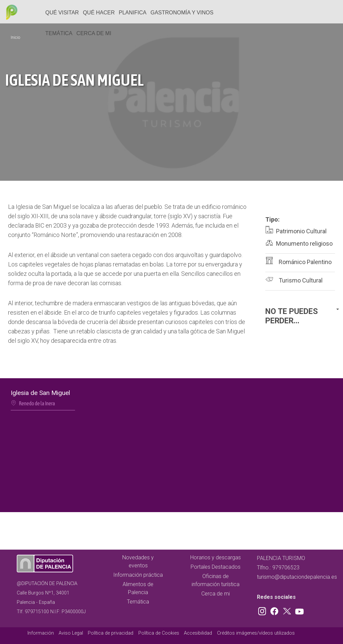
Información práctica (138, 575)
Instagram (263, 610)
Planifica (133, 13)
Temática (59, 33)
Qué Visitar (62, 13)
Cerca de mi (94, 33)
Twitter (288, 610)
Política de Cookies (159, 633)
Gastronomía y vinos (182, 13)
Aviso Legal (71, 633)
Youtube (298, 610)
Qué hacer (99, 13)
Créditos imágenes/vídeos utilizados (256, 633)
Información (41, 633)
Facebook (276, 610)
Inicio (15, 37)
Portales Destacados (216, 567)
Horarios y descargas (216, 557)
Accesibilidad (198, 633)
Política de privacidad (111, 633)
